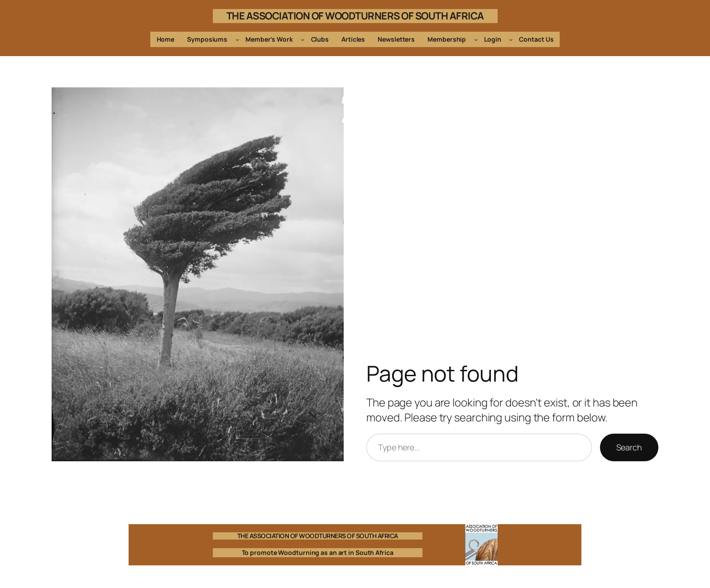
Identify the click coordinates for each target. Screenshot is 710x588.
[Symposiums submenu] (237, 39)
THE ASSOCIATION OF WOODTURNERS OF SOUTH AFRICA (355, 16)
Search (629, 447)
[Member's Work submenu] (302, 39)
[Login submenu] (511, 39)
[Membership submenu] (476, 39)
